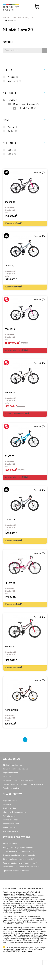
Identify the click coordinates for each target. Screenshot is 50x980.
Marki (7, 120)
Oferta (8, 70)
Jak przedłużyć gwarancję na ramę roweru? (20, 863)
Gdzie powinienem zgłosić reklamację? (18, 859)
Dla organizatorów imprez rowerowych (18, 780)
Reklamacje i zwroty (11, 824)
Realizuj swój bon (9, 808)
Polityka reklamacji (10, 820)
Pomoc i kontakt (9, 827)
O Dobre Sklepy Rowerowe (13, 765)
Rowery (6, 17)
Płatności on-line (10, 816)
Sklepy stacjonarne (10, 831)
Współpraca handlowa (12, 788)
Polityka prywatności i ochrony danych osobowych (23, 784)
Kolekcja (9, 143)
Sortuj (8, 42)
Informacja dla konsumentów (14, 812)
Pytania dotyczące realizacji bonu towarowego (21, 867)
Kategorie (10, 93)
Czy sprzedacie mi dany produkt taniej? (18, 851)
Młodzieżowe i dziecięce (21, 17)
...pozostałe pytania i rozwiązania (16, 871)
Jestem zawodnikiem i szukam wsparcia (19, 855)
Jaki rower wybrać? (10, 844)
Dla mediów (7, 776)
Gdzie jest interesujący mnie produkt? (18, 847)
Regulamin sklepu (10, 800)
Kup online (7, 804)
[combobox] (5, 50)
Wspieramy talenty (10, 773)
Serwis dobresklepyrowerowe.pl (15, 769)
